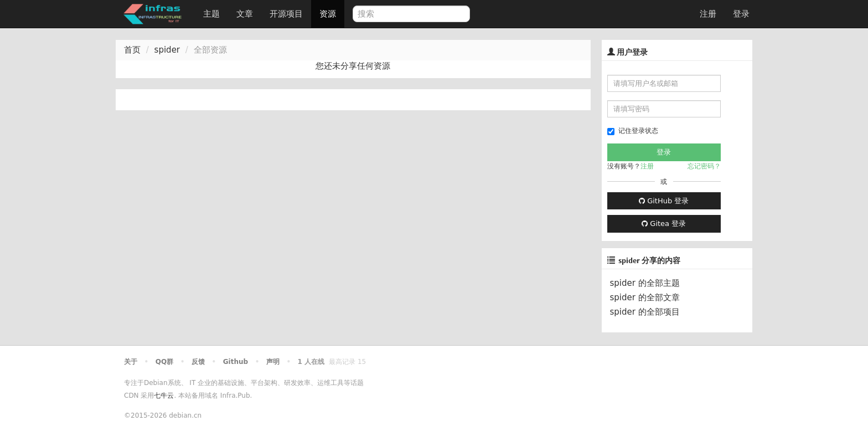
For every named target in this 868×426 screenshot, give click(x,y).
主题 (211, 14)
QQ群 (164, 362)
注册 (708, 14)
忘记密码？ (704, 166)
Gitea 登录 (664, 224)
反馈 (198, 362)
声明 (273, 362)
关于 (131, 362)
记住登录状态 (633, 131)
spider (167, 50)
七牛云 (164, 396)
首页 (132, 50)
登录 (741, 14)
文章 (245, 14)
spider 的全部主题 (645, 283)
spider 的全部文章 (645, 297)
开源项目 (286, 14)
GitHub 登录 (664, 201)
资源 (328, 14)
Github (236, 362)
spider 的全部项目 (645, 312)
